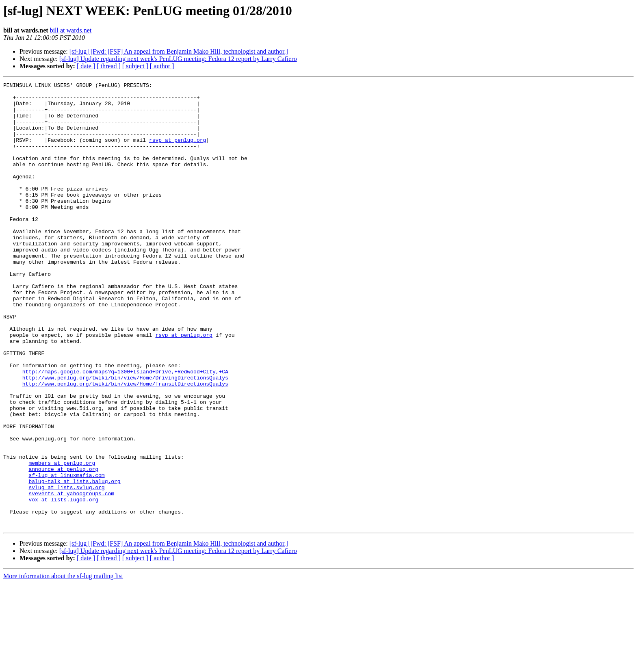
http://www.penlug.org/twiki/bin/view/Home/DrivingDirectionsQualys (125, 437)
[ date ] (86, 66)
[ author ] (162, 66)
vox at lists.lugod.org (63, 583)
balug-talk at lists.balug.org (74, 561)
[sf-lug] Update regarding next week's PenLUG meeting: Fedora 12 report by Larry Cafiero (178, 59)
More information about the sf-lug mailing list (63, 665)
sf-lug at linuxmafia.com (66, 554)
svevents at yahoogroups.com (71, 576)
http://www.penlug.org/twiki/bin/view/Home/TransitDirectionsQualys (125, 444)
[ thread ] (109, 66)
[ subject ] (135, 66)
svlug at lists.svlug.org (66, 569)
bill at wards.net (71, 30)
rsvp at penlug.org (178, 152)
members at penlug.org (62, 540)
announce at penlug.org (63, 547)
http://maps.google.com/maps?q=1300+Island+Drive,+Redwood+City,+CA (125, 430)
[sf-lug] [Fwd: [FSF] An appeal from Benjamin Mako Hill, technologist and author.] (179, 51)
